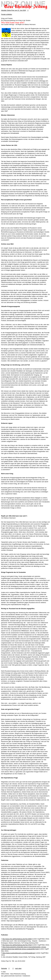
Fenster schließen (7, 14)
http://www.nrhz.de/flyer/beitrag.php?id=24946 (17, 939)
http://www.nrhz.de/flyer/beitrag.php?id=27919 (17, 945)
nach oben (18, 968)
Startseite (4, 968)
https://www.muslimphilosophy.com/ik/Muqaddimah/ (19, 953)
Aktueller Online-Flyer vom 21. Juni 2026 (14, 10)
